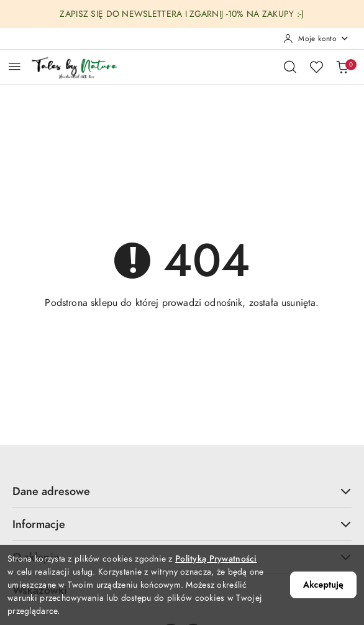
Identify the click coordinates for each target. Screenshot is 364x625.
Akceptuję (323, 585)
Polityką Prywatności (216, 559)
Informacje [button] (182, 524)
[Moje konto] (316, 39)
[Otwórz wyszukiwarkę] (290, 67)
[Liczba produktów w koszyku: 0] (342, 67)
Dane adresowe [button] (182, 491)
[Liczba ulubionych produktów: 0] (316, 67)
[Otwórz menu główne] (15, 66)
